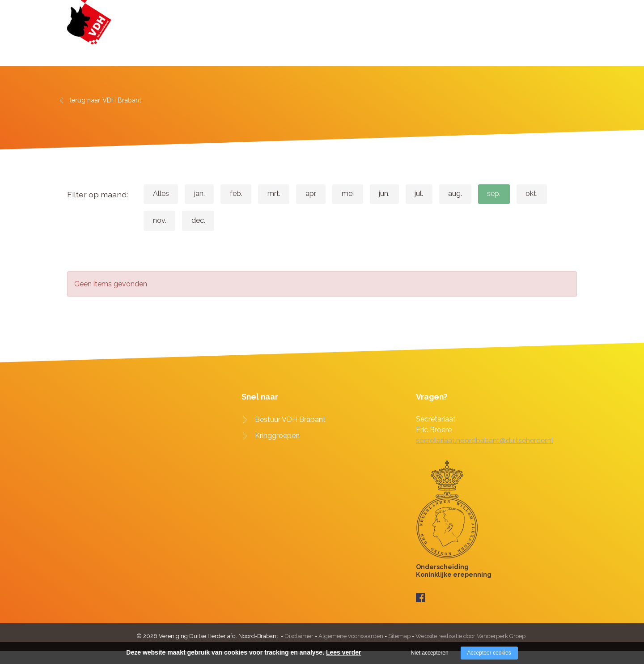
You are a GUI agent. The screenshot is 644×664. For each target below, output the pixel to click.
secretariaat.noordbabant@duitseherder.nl (485, 442)
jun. (410, 194)
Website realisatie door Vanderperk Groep (470, 636)
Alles (163, 194)
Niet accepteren (430, 653)
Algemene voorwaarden (351, 636)
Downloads (518, 39)
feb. (246, 194)
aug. (489, 194)
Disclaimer (299, 636)
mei (370, 194)
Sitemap (399, 636)
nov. (203, 221)
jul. (449, 194)
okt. (161, 221)
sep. (532, 194)
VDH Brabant (370, 39)
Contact (563, 39)
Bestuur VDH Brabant (290, 421)
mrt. (288, 194)
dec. (245, 221)
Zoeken (567, 11)
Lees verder (344, 652)
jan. (205, 194)
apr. (329, 194)
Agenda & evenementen (445, 39)
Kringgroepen (277, 437)
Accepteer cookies (489, 653)
